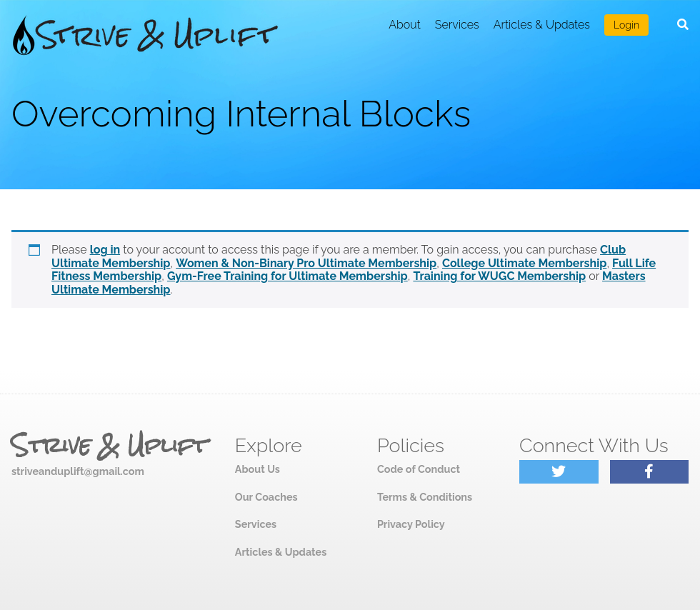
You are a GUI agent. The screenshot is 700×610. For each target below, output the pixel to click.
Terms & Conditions (425, 497)
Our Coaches (266, 497)
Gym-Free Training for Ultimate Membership (287, 276)
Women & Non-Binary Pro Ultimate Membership (306, 263)
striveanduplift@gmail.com (78, 471)
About (405, 25)
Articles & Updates (542, 25)
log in (105, 250)
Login (626, 25)
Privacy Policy (411, 524)
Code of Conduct (419, 469)
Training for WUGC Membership (499, 276)
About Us (257, 469)
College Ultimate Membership (524, 263)
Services (457, 25)
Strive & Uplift (109, 446)
